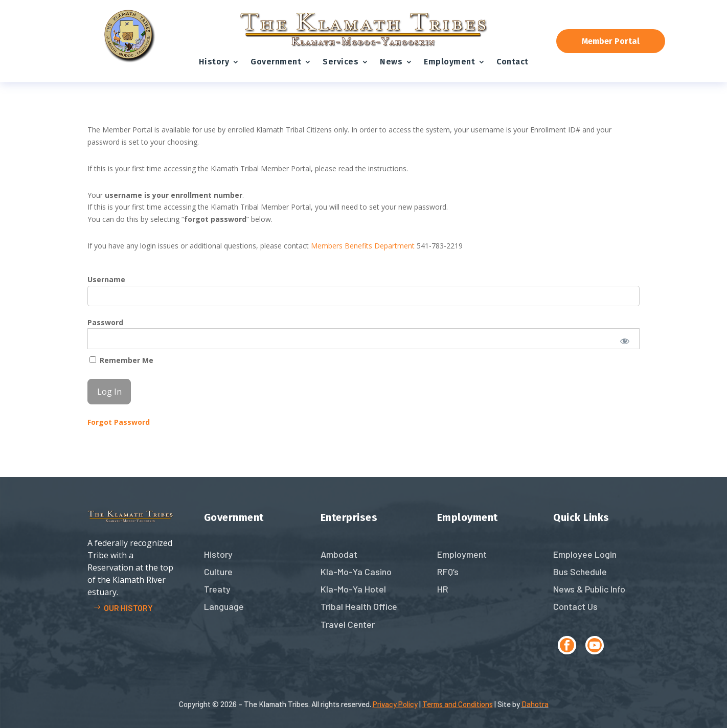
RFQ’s (448, 572)
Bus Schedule (580, 572)
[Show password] (625, 341)
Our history (128, 608)
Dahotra (535, 704)
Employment (449, 62)
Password (105, 322)
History (214, 62)
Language (224, 606)
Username (106, 279)
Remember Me (121, 360)
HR (443, 589)
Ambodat (339, 554)
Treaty (217, 589)
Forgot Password (119, 422)
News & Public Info (589, 589)
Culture (218, 572)
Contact (513, 62)
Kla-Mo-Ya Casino (356, 572)
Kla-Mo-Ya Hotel (353, 589)
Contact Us (575, 606)
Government (276, 62)
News (391, 62)
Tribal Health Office (359, 606)
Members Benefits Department (363, 246)
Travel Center (348, 624)
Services (340, 62)
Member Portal (611, 41)
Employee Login (585, 554)
